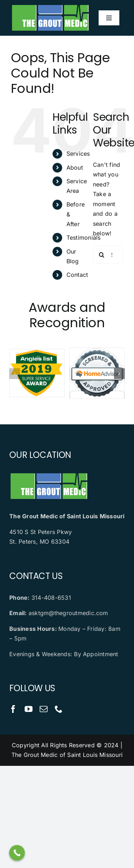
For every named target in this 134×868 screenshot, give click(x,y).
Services (78, 154)
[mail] (44, 709)
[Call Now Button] (17, 853)
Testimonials (84, 238)
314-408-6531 (51, 598)
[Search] (102, 255)
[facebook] (13, 709)
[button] (15, 374)
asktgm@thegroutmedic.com (68, 613)
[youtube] (29, 709)
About (75, 168)
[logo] (50, 6)
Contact (77, 275)
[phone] (59, 709)
